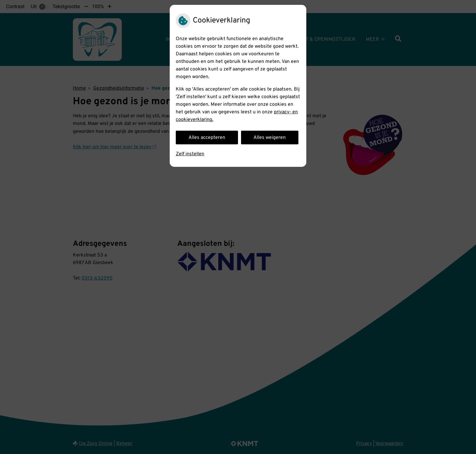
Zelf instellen (190, 154)
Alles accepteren (207, 138)
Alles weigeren (270, 138)
